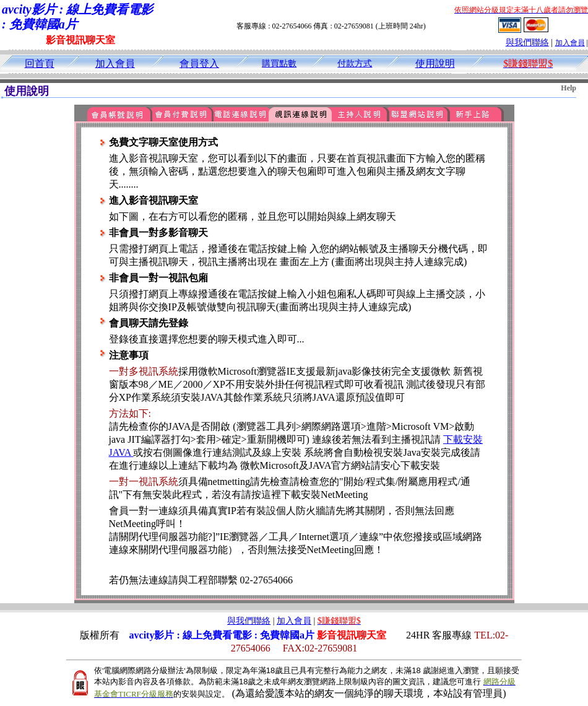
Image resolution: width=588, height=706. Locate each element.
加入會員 (570, 43)
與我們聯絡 (527, 42)
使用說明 (435, 63)
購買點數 (279, 63)
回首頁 (40, 63)
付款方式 (355, 63)
